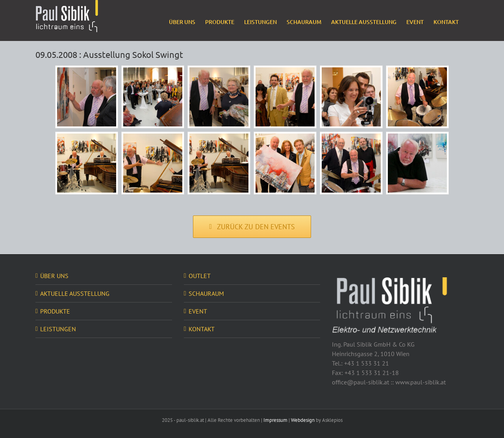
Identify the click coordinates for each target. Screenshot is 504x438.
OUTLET (200, 276)
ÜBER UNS (54, 276)
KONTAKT (202, 329)
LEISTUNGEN (58, 329)
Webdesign (303, 420)
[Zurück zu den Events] (252, 227)
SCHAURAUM (206, 293)
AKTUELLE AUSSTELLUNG (75, 293)
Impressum (275, 420)
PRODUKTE (55, 311)
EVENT (198, 311)
